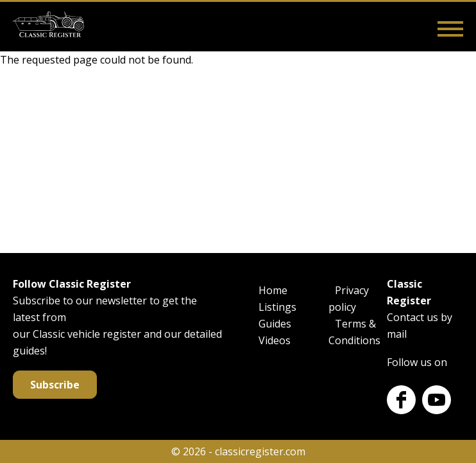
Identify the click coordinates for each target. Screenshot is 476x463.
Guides (275, 324)
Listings (277, 307)
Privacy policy (349, 299)
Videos (275, 340)
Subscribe (55, 385)
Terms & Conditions (354, 332)
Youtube (437, 400)
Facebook (401, 400)
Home (273, 290)
